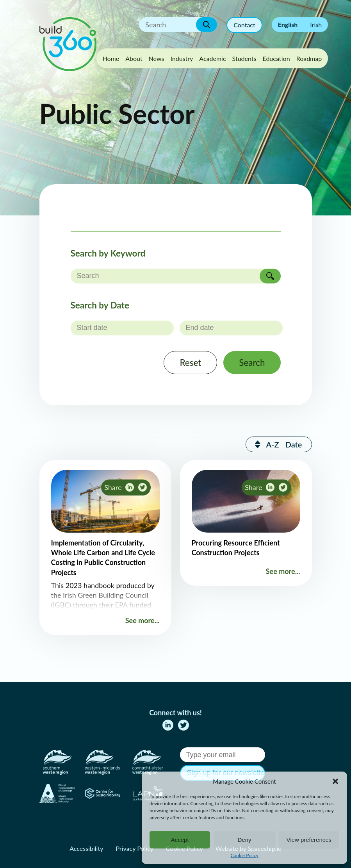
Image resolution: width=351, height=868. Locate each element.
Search (252, 363)
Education (276, 58)
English (288, 24)
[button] (335, 781)
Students (244, 58)
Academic (212, 58)
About (134, 58)
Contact (244, 25)
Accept (180, 840)
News (157, 58)
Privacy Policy (135, 848)
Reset (190, 363)
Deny (244, 840)
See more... (143, 620)
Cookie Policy (244, 855)
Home (111, 58)
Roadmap (309, 58)
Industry (182, 58)
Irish (316, 24)
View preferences (309, 840)
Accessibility (86, 848)
